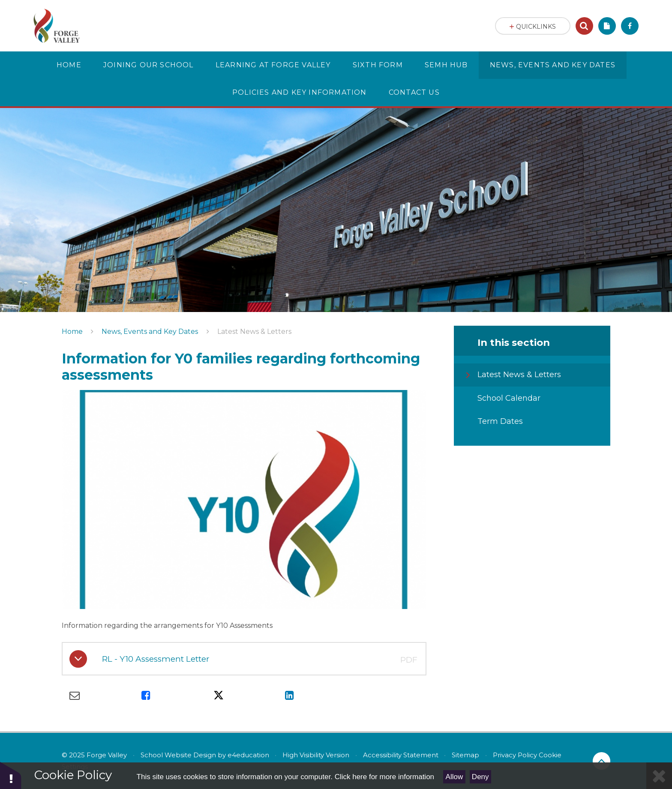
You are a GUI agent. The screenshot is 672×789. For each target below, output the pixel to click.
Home (72, 331)
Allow (454, 777)
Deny (480, 777)
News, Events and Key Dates (150, 331)
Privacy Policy (515, 755)
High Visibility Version (316, 755)
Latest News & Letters (254, 331)
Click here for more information (384, 777)
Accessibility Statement (401, 755)
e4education (248, 755)
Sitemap (465, 755)
